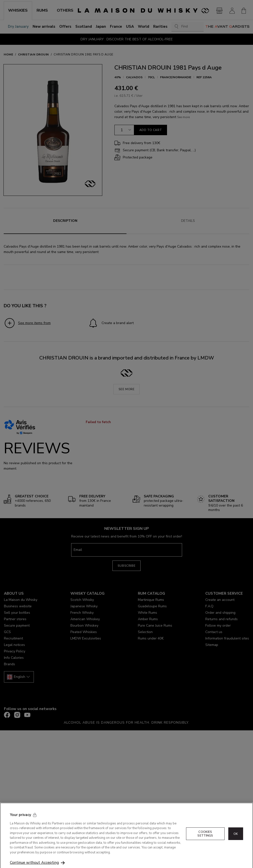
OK (236, 842)
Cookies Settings (205, 842)
